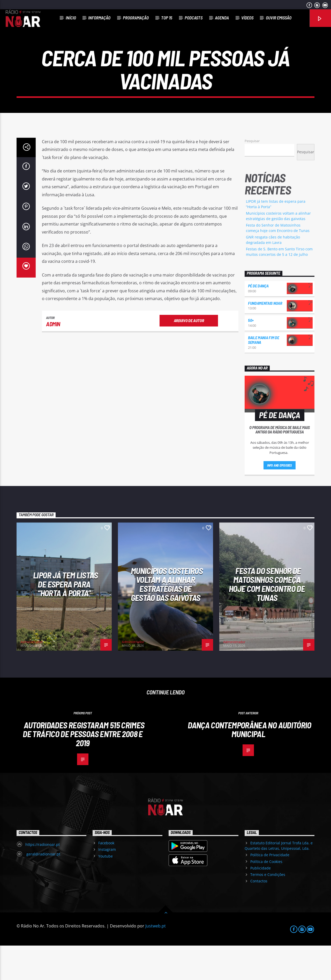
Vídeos (247, 18)
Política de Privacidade (270, 889)
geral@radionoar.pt (43, 888)
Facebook (106, 877)
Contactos (259, 915)
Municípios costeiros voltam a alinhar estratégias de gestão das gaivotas (167, 619)
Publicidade (261, 902)
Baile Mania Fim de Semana (264, 374)
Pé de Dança (258, 320)
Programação (136, 18)
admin (53, 358)
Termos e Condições (268, 909)
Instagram (107, 884)
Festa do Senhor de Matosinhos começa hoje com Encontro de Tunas (267, 619)
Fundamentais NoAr (265, 337)
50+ (251, 355)
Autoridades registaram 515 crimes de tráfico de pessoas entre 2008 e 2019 (84, 768)
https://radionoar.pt (43, 879)
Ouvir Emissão (279, 18)
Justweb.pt (156, 960)
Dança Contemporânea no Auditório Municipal (250, 764)
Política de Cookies (266, 896)
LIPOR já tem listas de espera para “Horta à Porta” (65, 618)
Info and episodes (280, 500)
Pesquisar (252, 175)
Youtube (106, 891)
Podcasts (194, 18)
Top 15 (167, 18)
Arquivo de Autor (189, 355)
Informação (99, 18)
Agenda (222, 18)
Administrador (32, 676)
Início (71, 18)
